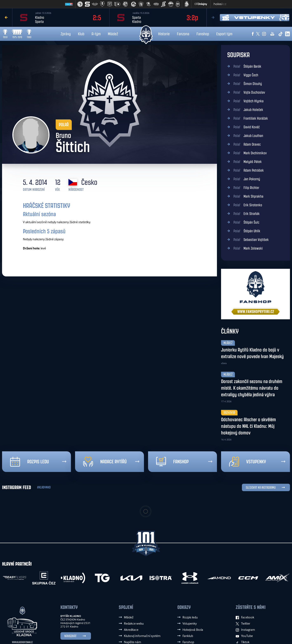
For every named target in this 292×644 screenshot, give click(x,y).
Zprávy (66, 34)
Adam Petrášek (249, 170)
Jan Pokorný (247, 179)
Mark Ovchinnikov (250, 153)
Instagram (245, 630)
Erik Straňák (247, 214)
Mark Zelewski (248, 248)
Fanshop (203, 34)
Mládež (113, 34)
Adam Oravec (247, 144)
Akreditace (131, 630)
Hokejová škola (193, 630)
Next (213, 17)
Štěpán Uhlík (247, 231)
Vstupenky (248, 462)
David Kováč (247, 127)
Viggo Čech (246, 75)
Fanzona (183, 34)
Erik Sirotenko (248, 205)
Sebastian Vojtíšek (251, 240)
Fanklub (188, 636)
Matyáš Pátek (248, 162)
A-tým (96, 34)
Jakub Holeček (248, 110)
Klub (81, 34)
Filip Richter (246, 188)
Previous (6, 17)
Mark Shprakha (248, 196)
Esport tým (224, 34)
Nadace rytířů (105, 462)
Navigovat (70, 636)
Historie (164, 34)
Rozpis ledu (29, 462)
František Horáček (251, 118)
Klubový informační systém (142, 636)
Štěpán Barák (247, 66)
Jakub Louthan (248, 136)
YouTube (244, 636)
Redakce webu (134, 623)
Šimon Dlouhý (248, 84)
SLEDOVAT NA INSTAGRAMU (261, 488)
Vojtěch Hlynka (248, 101)
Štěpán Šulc (246, 222)
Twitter (243, 623)
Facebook (245, 617)
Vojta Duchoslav (249, 92)
